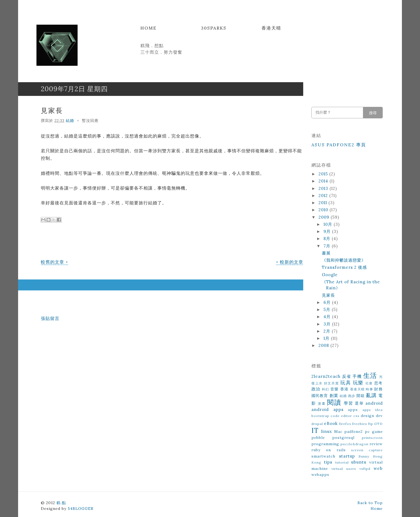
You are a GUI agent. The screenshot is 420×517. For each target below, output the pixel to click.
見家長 (52, 111)
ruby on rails (329, 450)
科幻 (326, 389)
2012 (324, 195)
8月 (328, 238)
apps (353, 410)
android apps (327, 409)
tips (328, 462)
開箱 (361, 396)
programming (325, 444)
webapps (320, 475)
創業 (334, 395)
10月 (329, 224)
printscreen (372, 438)
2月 (328, 331)
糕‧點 (61, 503)
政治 (316, 389)
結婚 (70, 121)
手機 (357, 376)
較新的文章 (292, 262)
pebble (318, 438)
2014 (324, 181)
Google (330, 275)
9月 (328, 231)
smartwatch (323, 456)
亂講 (371, 395)
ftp (371, 424)
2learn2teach (326, 376)
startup (347, 456)
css (356, 416)
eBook (331, 423)
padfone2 (354, 432)
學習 (348, 403)
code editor (341, 416)
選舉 (359, 403)
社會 (369, 383)
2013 (324, 188)
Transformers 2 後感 (344, 267)
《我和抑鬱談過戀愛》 (344, 260)
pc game (374, 432)
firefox (345, 424)
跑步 (352, 396)
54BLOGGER (81, 509)
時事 (369, 389)
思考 (378, 383)
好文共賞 (332, 383)
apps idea (373, 410)
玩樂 (358, 383)
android (374, 403)
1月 (327, 338)
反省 (347, 376)
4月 (328, 317)
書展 (326, 253)
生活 (370, 375)
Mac (338, 432)
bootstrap (320, 416)
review (376, 444)
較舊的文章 (52, 262)
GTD (378, 424)
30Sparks (214, 28)
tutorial (342, 462)
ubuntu (359, 462)
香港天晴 (271, 28)
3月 (328, 324)
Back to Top (370, 503)
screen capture (367, 450)
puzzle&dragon (354, 444)
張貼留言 (50, 318)
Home (148, 28)
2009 (325, 217)
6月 (328, 302)
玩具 (346, 383)
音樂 (335, 389)
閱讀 (334, 402)
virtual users (344, 469)
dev (379, 416)
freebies (360, 424)
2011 (323, 203)
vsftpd (365, 469)
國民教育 (320, 396)
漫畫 (322, 403)
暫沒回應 (90, 121)
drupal (317, 424)
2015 (324, 174)
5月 (328, 309)
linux (327, 431)
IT (315, 431)
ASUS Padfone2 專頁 (339, 145)
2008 (324, 345)
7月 (328, 246)
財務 (378, 389)
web (378, 468)
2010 (324, 210)
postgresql (343, 438)
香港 (344, 389)
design (367, 416)
